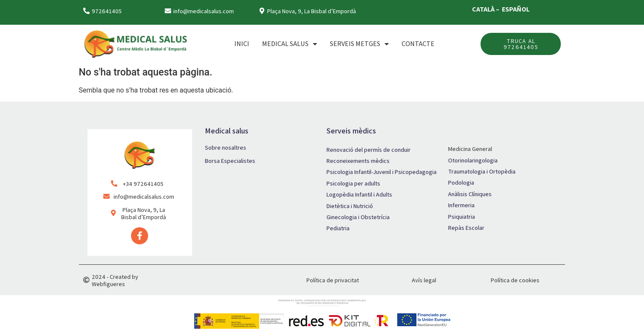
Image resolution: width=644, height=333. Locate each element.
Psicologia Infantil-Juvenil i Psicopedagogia (382, 172)
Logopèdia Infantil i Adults (359, 194)
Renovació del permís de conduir (369, 150)
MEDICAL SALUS (290, 44)
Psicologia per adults (353, 183)
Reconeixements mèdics (358, 161)
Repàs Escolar (466, 228)
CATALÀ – (486, 9)
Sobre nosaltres (226, 148)
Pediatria (338, 228)
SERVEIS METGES (359, 44)
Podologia (461, 182)
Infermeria (461, 205)
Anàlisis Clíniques (470, 194)
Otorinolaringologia (473, 160)
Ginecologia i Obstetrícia (358, 217)
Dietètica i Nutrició (350, 206)
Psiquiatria (462, 217)
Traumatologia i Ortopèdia (482, 171)
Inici (242, 44)
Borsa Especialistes (230, 161)
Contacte (418, 44)
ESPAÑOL (516, 9)
